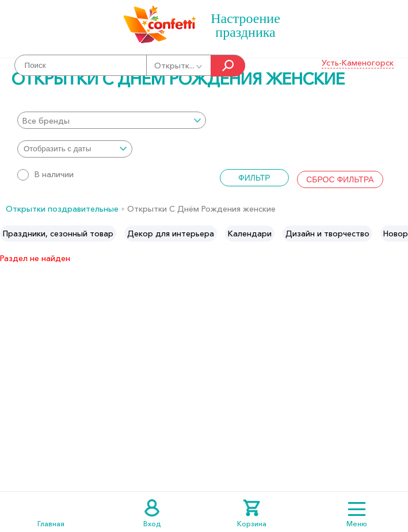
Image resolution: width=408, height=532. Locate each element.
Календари (250, 234)
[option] (58, 234)
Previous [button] (9, 234)
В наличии (45, 174)
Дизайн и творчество (327, 234)
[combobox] (112, 120)
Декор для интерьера (171, 234)
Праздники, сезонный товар (58, 234)
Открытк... (179, 66)
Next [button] (399, 234)
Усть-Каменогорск (358, 63)
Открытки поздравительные (62, 209)
